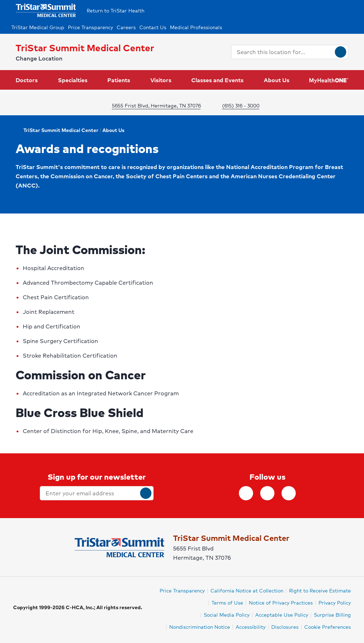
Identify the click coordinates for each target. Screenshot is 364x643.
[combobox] (283, 52)
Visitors (161, 80)
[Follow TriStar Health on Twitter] (267, 493)
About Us (277, 80)
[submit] (146, 493)
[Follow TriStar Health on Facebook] (246, 493)
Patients (119, 80)
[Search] (341, 52)
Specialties (73, 80)
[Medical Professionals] (200, 27)
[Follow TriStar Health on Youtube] (289, 493)
